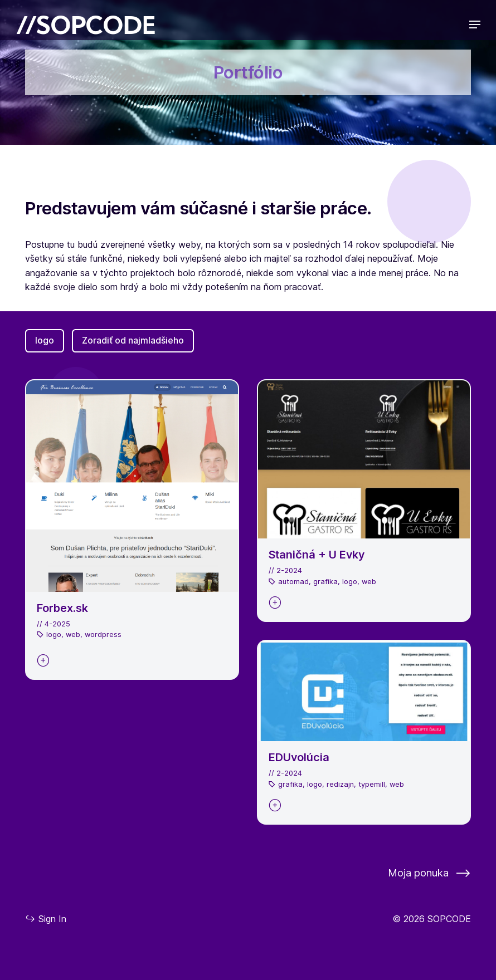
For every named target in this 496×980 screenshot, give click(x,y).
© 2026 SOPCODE (432, 919)
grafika (325, 582)
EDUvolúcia (299, 757)
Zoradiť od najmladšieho (133, 340)
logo (45, 340)
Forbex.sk (62, 608)
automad (293, 582)
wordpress (103, 634)
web (73, 634)
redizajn (340, 784)
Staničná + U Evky (317, 555)
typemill (372, 784)
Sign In (46, 918)
